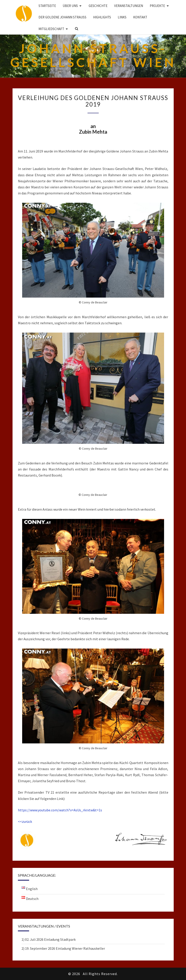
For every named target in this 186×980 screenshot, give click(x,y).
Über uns (70, 6)
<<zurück (25, 821)
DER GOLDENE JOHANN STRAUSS (62, 17)
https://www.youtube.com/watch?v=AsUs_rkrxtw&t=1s (60, 810)
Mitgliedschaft (51, 29)
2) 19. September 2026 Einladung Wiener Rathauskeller (63, 948)
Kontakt (140, 17)
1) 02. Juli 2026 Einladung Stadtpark (49, 939)
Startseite (47, 6)
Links (122, 17)
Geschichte (98, 6)
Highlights (102, 17)
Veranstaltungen (129, 6)
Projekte (157, 6)
